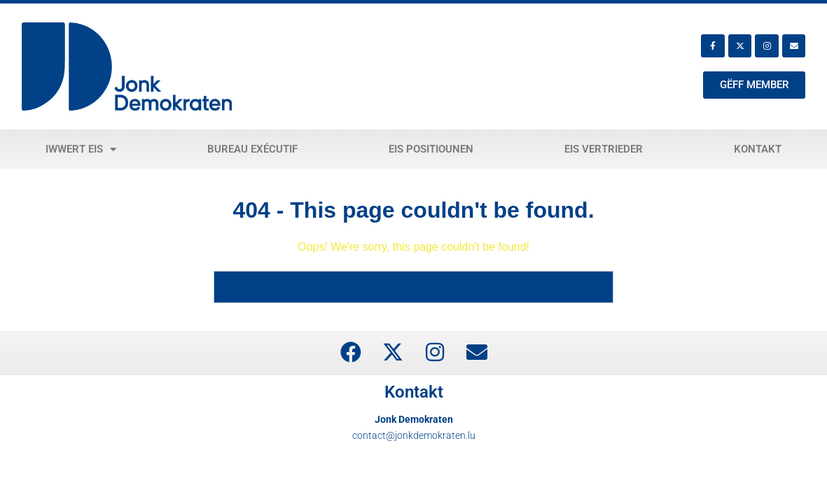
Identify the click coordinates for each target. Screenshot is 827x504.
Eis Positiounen (431, 149)
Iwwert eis (81, 149)
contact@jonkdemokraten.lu (414, 435)
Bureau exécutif (252, 149)
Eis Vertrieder (604, 149)
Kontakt (758, 149)
